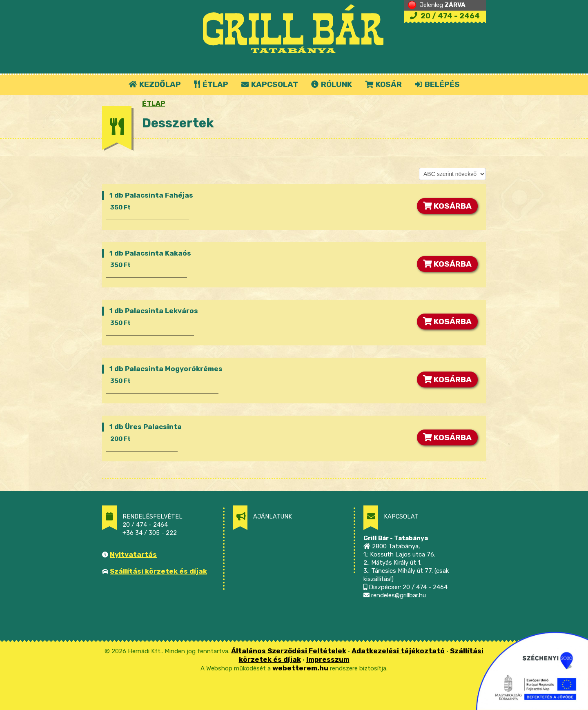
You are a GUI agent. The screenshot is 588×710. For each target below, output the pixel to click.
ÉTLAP (212, 84)
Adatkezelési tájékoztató (398, 651)
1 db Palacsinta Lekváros (154, 311)
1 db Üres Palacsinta (146, 427)
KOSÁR (383, 84)
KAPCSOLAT (270, 84)
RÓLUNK (332, 84)
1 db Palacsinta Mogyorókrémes (166, 369)
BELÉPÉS (437, 84)
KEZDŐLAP (155, 84)
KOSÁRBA (447, 206)
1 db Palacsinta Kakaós (150, 253)
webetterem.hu (300, 668)
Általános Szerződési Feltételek (289, 651)
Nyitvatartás (133, 554)
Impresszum (328, 659)
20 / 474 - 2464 (445, 16)
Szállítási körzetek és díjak (158, 571)
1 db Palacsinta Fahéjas (151, 195)
